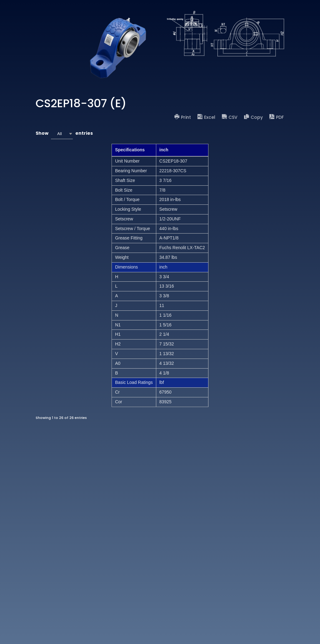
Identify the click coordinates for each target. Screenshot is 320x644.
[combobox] (62, 134)
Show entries (64, 134)
